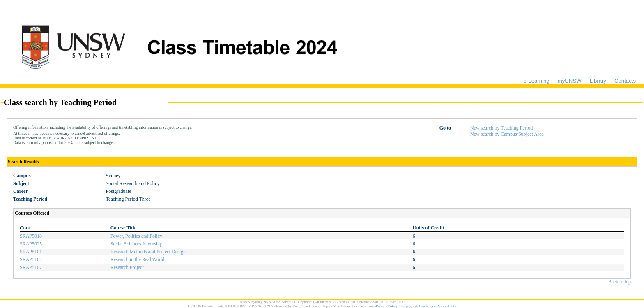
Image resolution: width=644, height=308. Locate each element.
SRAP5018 (31, 236)
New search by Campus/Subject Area (507, 134)
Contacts (625, 81)
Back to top (620, 282)
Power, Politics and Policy (136, 236)
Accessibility (447, 306)
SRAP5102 (31, 259)
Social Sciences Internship (137, 244)
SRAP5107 (31, 267)
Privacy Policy (387, 306)
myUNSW (570, 81)
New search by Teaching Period (501, 128)
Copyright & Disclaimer (417, 306)
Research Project (127, 267)
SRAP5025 (31, 244)
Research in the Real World (137, 259)
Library (598, 81)
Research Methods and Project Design (148, 252)
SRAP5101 (31, 252)
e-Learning (537, 81)
